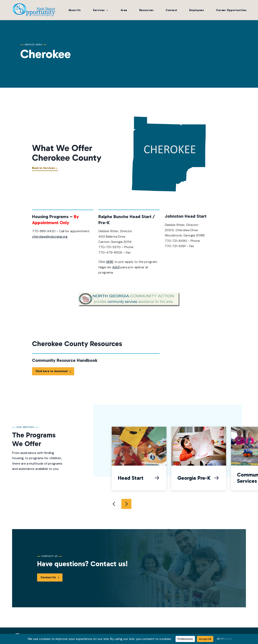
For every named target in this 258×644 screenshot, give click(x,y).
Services (99, 10)
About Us (75, 10)
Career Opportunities (231, 10)
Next (126, 504)
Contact (171, 10)
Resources (147, 10)
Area (124, 10)
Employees (197, 10)
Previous (114, 504)
